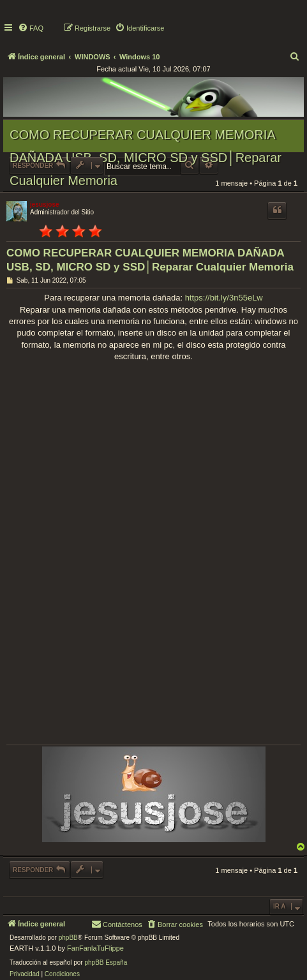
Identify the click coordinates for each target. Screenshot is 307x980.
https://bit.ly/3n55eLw (224, 298)
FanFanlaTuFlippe (95, 948)
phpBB (68, 938)
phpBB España (106, 962)
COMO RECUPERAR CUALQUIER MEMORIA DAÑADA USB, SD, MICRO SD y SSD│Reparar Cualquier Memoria (146, 158)
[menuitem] (31, 28)
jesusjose (45, 204)
